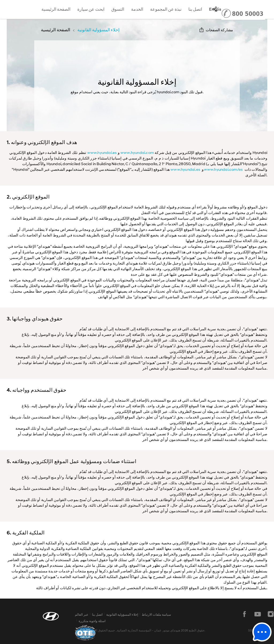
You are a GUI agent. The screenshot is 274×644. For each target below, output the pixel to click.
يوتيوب (258, 614)
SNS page (215, 9)
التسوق (118, 9)
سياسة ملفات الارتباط (156, 614)
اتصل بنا (195, 9)
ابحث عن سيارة (91, 9)
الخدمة (137, 9)
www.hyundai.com (137, 152)
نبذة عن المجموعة (166, 9)
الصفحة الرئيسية (56, 9)
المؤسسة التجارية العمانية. (134, 630)
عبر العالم (82, 614)
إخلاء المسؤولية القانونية (122, 614)
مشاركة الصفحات (219, 30)
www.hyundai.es (102, 152)
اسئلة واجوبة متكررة (92, 621)
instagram (271, 614)
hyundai (12, 9)
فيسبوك (245, 614)
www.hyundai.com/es (223, 169)
